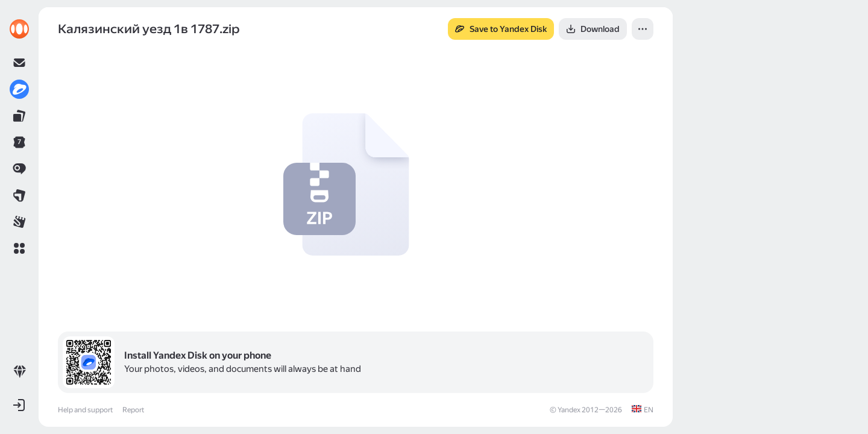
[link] (19, 29)
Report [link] (133, 410)
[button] (19, 248)
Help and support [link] (85, 410)
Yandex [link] (569, 410)
